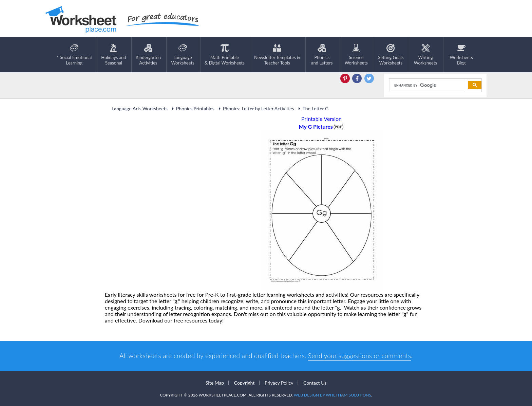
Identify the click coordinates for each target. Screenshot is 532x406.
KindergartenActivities (148, 55)
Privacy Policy (279, 383)
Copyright (244, 383)
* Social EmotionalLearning (74, 55)
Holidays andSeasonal (113, 55)
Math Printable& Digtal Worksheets (225, 55)
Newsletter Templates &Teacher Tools (277, 55)
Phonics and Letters (322, 55)
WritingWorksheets (425, 55)
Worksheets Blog (461, 55)
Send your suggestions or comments (359, 356)
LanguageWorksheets (183, 55)
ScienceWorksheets (356, 55)
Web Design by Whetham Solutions (332, 395)
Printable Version (321, 119)
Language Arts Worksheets (140, 108)
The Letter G (313, 108)
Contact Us (315, 383)
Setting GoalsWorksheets (391, 55)
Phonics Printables (192, 108)
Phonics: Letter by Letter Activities (255, 108)
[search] (427, 85)
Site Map (215, 383)
